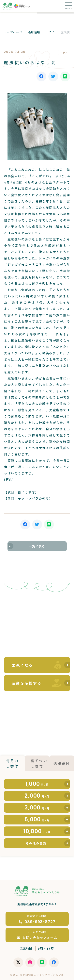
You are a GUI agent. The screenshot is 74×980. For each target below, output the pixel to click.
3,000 (37, 808)
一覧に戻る (37, 546)
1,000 (37, 784)
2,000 (37, 796)
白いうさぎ (26, 492)
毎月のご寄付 (12, 763)
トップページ (13, 32)
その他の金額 (36, 843)
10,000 (37, 831)
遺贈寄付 (62, 763)
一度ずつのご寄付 (37, 763)
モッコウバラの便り (33, 498)
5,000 (37, 819)
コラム (51, 32)
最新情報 (34, 32)
